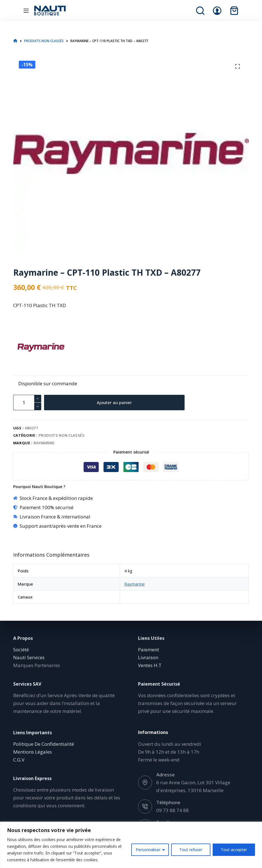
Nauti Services (29, 657)
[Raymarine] (23, 347)
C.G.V (19, 760)
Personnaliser (148, 850)
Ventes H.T (150, 665)
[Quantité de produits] (27, 403)
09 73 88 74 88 (173, 810)
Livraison (148, 657)
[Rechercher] (200, 11)
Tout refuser (191, 850)
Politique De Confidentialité (44, 744)
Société (21, 650)
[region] (131, 845)
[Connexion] (217, 11)
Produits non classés (62, 435)
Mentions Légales (33, 752)
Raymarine (44, 443)
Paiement (149, 650)
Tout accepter (234, 850)
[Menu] (26, 11)
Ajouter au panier (115, 402)
